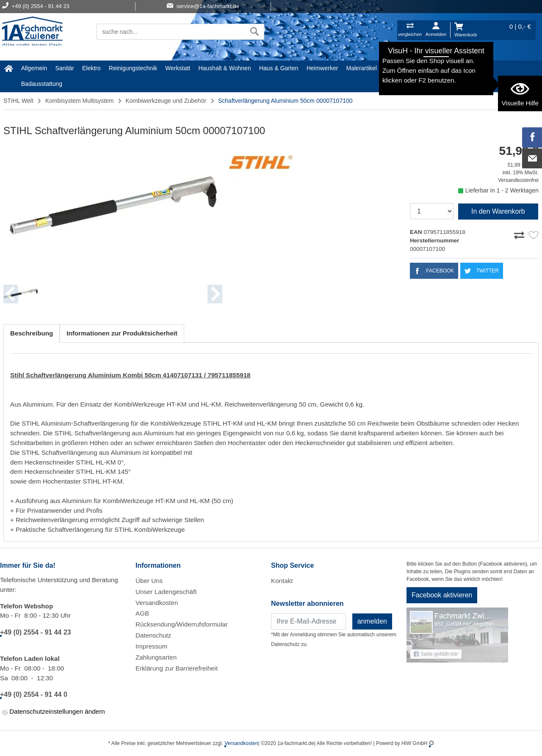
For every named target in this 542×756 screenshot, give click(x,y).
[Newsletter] (308, 621)
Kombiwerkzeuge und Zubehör (166, 101)
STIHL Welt (464, 68)
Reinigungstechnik (133, 68)
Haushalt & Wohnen (224, 68)
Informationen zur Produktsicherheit (122, 333)
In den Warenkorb (498, 211)
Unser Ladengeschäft (166, 592)
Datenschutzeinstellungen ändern (54, 712)
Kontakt (282, 581)
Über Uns (149, 581)
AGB (142, 613)
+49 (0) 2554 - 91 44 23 (36, 632)
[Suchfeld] (171, 32)
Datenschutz (153, 635)
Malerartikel (362, 68)
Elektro (91, 68)
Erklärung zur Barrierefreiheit (177, 668)
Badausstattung (42, 84)
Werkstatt (178, 68)
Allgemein (34, 68)
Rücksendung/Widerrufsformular (182, 624)
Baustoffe (429, 68)
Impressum (151, 646)
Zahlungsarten (156, 657)
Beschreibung (32, 333)
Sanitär (64, 68)
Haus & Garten (279, 68)
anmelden (372, 621)
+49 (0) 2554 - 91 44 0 (34, 694)
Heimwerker (322, 68)
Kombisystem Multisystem (80, 101)
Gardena (396, 68)
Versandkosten (157, 603)
